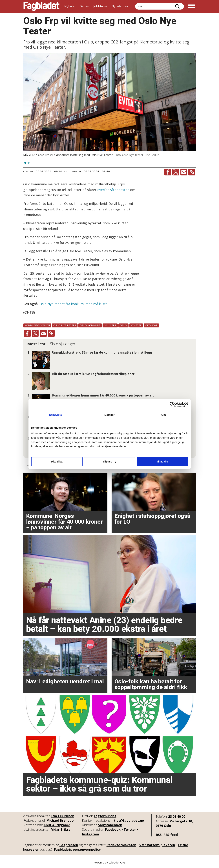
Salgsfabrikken (110, 825)
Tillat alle (162, 461)
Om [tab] (164, 415)
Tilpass (110, 461)
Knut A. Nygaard (57, 825)
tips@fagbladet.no (129, 820)
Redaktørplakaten (121, 845)
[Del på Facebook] (168, 172)
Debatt (85, 6)
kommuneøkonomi (37, 325)
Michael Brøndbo (60, 820)
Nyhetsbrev (120, 6)
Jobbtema (100, 6)
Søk (135, 3)
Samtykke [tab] (55, 415)
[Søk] (178, 6)
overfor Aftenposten (113, 190)
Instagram (90, 834)
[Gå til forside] (41, 6)
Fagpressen (69, 845)
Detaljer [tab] (110, 415)
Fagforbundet (105, 816)
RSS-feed (171, 835)
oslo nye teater (65, 325)
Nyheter (70, 6)
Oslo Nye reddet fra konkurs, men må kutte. (74, 304)
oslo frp (110, 325)
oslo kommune (90, 325)
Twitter (130, 829)
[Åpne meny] (192, 6)
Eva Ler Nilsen (63, 816)
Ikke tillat (57, 461)
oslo (123, 325)
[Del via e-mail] (184, 172)
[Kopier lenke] (192, 172)
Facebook (113, 829)
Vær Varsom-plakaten (157, 845)
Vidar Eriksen (62, 829)
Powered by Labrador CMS (110, 863)
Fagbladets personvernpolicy (77, 849)
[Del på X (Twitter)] (176, 172)
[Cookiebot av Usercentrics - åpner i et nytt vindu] (172, 404)
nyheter (136, 325)
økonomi (151, 325)
